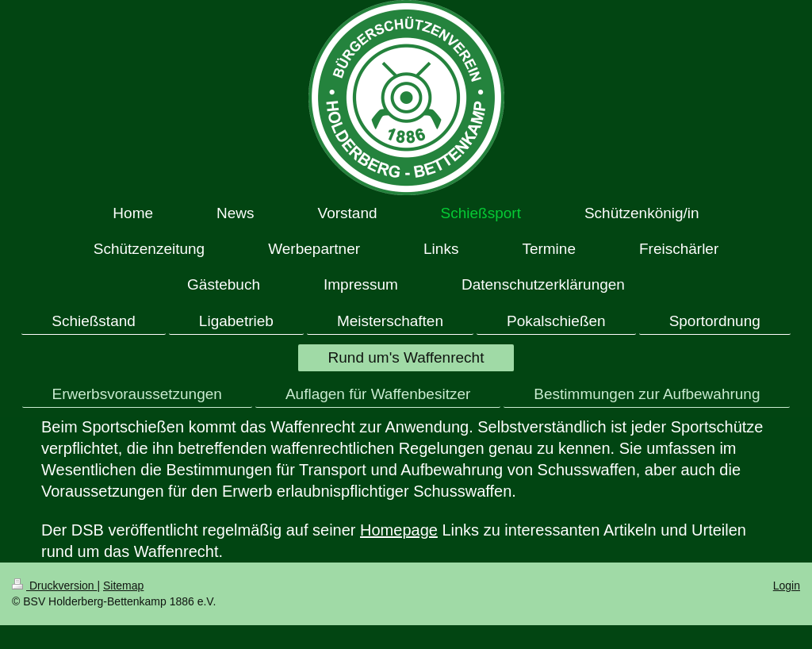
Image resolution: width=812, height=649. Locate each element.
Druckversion (54, 586)
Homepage (399, 530)
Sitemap (123, 586)
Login (787, 586)
